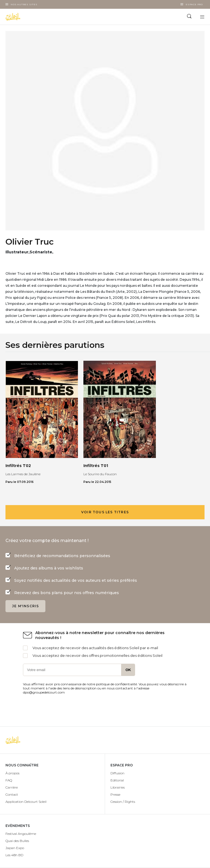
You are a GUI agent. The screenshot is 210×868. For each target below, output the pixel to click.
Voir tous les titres (105, 512)
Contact (12, 794)
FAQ (9, 780)
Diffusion (117, 773)
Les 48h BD (14, 855)
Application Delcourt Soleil (26, 802)
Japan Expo (15, 848)
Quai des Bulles (17, 841)
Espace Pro (194, 4)
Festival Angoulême (21, 834)
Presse (115, 794)
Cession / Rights (123, 802)
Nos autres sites (24, 4)
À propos (12, 773)
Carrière (12, 787)
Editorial (117, 780)
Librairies (118, 787)
